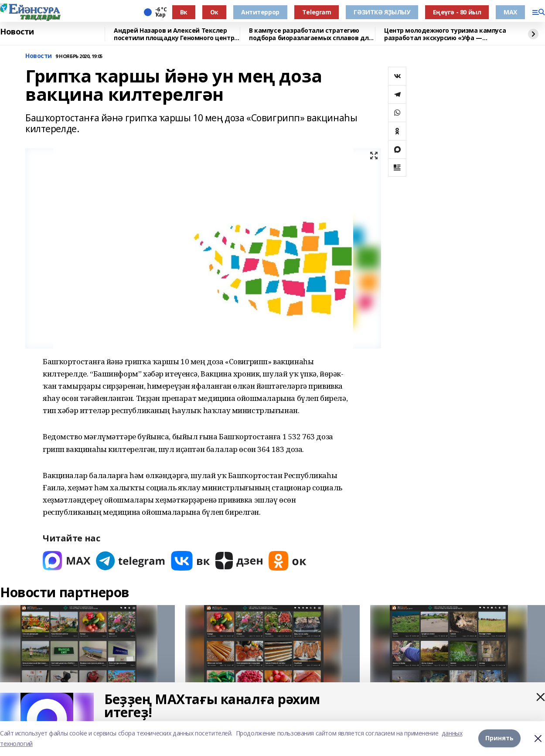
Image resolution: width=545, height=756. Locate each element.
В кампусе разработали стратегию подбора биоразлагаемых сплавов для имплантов (311, 34)
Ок (214, 12)
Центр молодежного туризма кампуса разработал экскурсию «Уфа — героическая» (445, 34)
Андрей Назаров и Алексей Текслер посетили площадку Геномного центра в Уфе (176, 34)
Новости (17, 32)
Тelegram (317, 12)
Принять (499, 738)
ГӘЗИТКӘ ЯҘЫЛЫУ (382, 12)
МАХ (510, 12)
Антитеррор (260, 12)
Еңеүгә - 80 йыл (457, 12)
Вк (184, 12)
